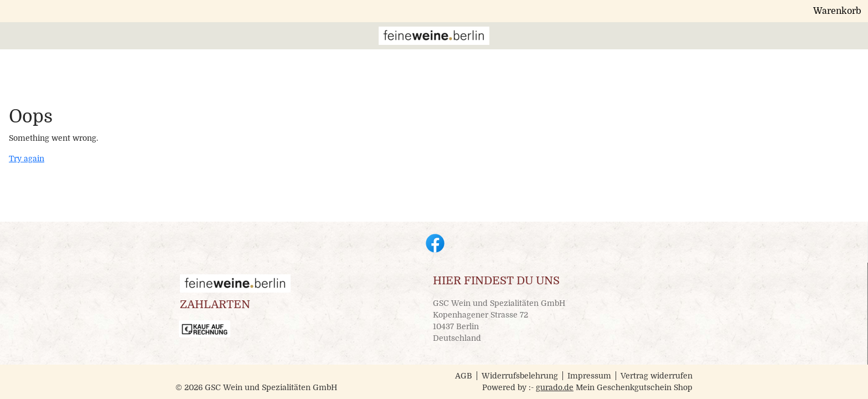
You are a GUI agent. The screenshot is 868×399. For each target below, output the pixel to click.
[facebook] (434, 242)
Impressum (589, 376)
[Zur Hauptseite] (662, 40)
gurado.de (555, 387)
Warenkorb (668, 13)
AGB (464, 376)
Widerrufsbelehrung (520, 376)
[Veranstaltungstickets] (508, 40)
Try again (27, 161)
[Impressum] (592, 40)
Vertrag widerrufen (657, 376)
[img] (228, 40)
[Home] (334, 40)
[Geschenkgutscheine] (404, 40)
